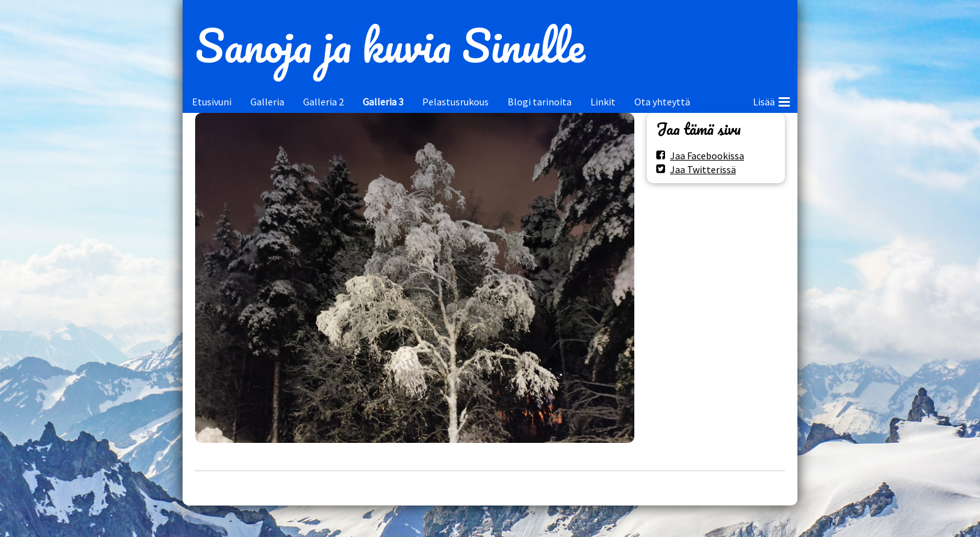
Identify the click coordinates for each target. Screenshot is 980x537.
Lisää (771, 100)
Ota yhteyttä (662, 102)
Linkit (603, 102)
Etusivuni (212, 102)
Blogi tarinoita (540, 102)
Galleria (267, 102)
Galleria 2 (323, 102)
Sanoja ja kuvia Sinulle (390, 45)
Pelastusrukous (455, 102)
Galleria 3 (383, 102)
